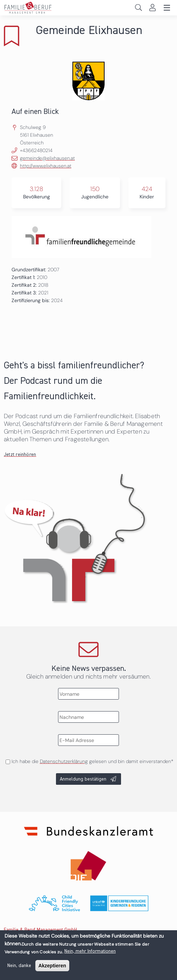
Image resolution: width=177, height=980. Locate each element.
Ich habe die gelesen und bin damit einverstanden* (92, 761)
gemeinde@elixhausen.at (47, 158)
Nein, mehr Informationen (90, 953)
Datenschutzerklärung (64, 761)
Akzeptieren (52, 967)
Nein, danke (19, 967)
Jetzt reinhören (20, 455)
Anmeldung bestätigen (83, 779)
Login (152, 8)
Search (138, 8)
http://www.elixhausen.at (46, 166)
